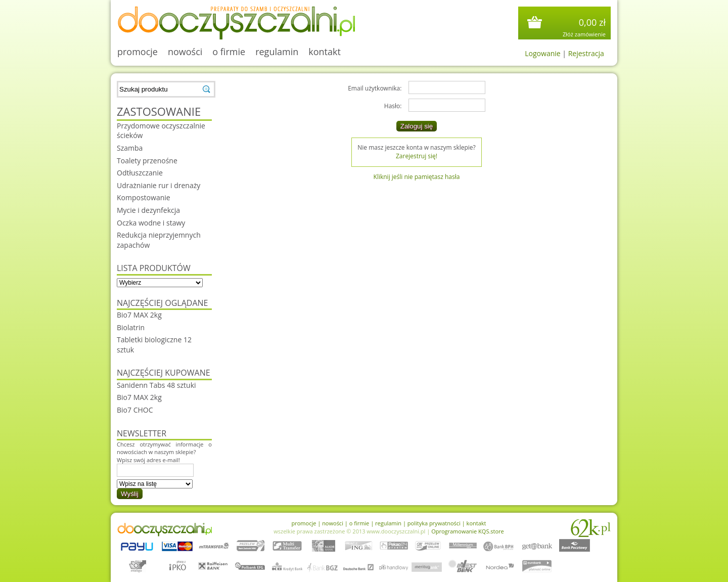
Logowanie (542, 53)
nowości (185, 52)
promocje (138, 52)
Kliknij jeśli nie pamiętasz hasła (417, 177)
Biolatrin (131, 327)
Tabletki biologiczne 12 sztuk (154, 345)
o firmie (229, 52)
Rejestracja (586, 53)
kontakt (325, 52)
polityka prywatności (434, 523)
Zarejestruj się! (417, 156)
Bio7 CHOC (135, 410)
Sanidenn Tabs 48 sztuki (156, 385)
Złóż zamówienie (584, 34)
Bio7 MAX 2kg (139, 315)
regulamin (277, 52)
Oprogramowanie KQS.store (468, 531)
